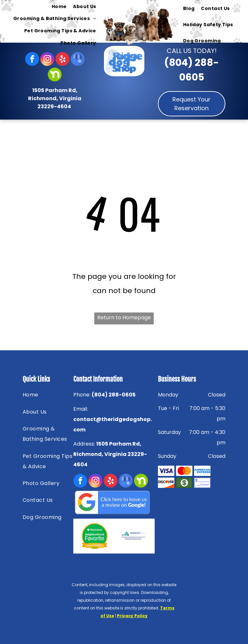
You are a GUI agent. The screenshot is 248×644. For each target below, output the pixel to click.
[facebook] (32, 60)
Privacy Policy (132, 616)
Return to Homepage (124, 317)
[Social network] (55, 75)
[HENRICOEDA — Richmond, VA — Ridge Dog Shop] (133, 536)
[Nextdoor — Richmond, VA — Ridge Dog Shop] (95, 536)
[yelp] (62, 60)
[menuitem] (59, 6)
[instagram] (47, 60)
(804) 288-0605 (114, 395)
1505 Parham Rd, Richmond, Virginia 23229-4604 (55, 98)
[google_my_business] (78, 60)
